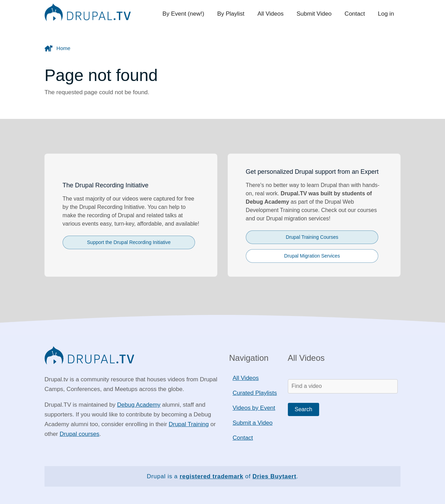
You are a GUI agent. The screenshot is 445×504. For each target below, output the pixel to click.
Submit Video (315, 14)
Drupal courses (79, 434)
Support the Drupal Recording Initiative (129, 242)
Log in (386, 14)
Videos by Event (254, 408)
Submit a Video (253, 423)
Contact (355, 14)
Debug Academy (139, 405)
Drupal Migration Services (312, 256)
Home (63, 48)
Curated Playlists (255, 393)
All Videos (272, 14)
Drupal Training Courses (312, 237)
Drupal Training (189, 424)
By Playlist (233, 14)
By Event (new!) (186, 14)
